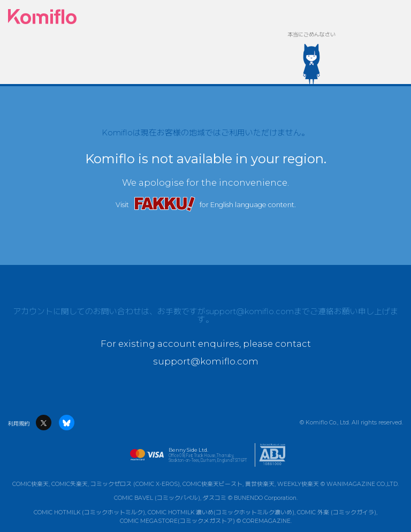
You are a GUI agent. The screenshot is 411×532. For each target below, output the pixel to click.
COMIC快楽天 (31, 484)
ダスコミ (215, 498)
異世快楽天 (260, 484)
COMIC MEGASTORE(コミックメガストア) (177, 521)
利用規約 (19, 424)
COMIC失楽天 (70, 484)
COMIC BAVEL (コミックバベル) (157, 498)
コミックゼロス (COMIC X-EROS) (135, 484)
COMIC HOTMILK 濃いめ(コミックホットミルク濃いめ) (221, 512)
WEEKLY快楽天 (298, 484)
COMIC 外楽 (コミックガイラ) (337, 512)
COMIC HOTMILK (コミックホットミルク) (89, 512)
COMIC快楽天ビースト (212, 484)
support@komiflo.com (250, 311)
